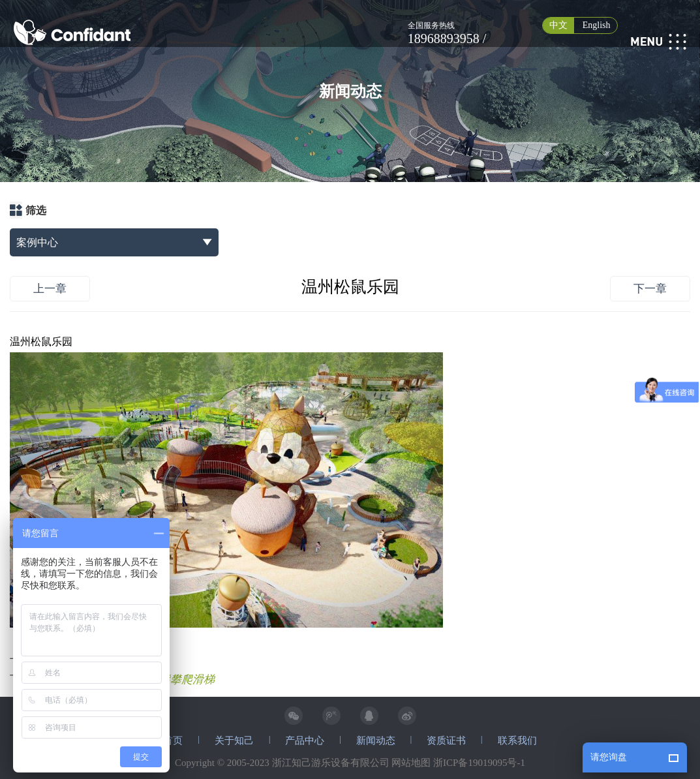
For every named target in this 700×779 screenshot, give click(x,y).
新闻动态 (376, 741)
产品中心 (305, 741)
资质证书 (446, 741)
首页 (173, 741)
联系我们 (517, 741)
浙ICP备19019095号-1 (479, 763)
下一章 (650, 289)
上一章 (50, 289)
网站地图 (411, 763)
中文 (558, 25)
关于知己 (234, 741)
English (597, 25)
